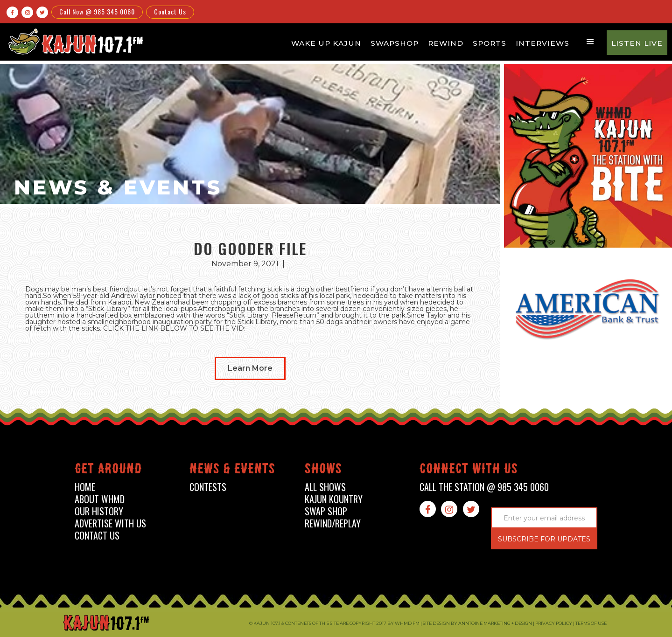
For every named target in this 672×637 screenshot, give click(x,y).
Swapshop (395, 43)
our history (99, 511)
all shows (325, 487)
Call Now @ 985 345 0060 (97, 11)
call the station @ (484, 487)
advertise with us (110, 523)
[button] (590, 42)
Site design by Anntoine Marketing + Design (477, 623)
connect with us (469, 470)
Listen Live (637, 43)
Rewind (446, 43)
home (85, 487)
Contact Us (170, 11)
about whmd (100, 499)
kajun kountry (334, 499)
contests (208, 487)
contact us (97, 536)
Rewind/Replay (333, 523)
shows (323, 470)
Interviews (542, 43)
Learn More (250, 368)
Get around (108, 470)
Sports (490, 43)
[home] (74, 41)
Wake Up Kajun (326, 43)
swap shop (326, 511)
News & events (232, 470)
